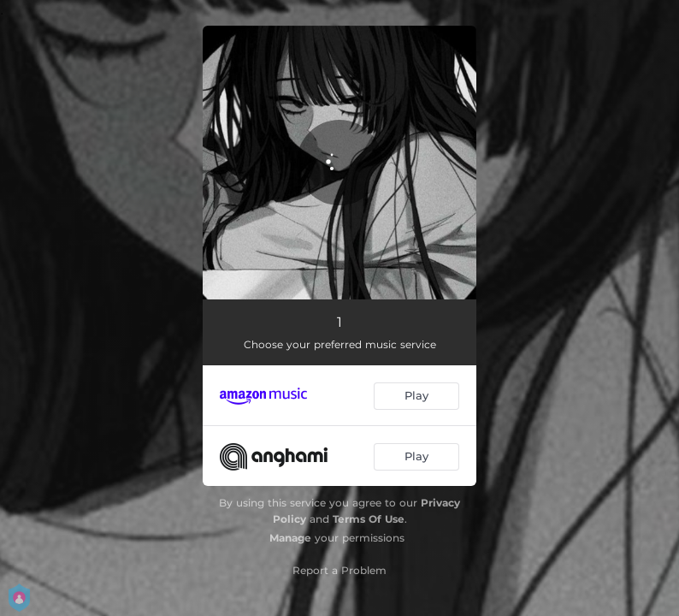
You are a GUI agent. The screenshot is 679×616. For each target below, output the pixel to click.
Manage (290, 538)
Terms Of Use (369, 519)
